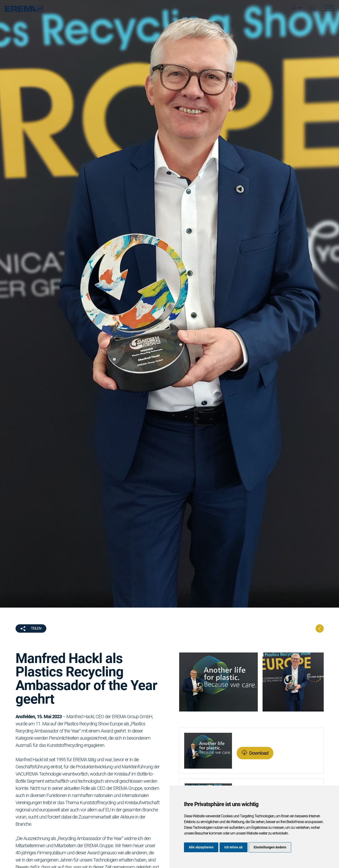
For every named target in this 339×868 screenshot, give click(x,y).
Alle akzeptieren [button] (201, 847)
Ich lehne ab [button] (234, 847)
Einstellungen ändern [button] (270, 847)
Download (259, 753)
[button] (296, 8)
